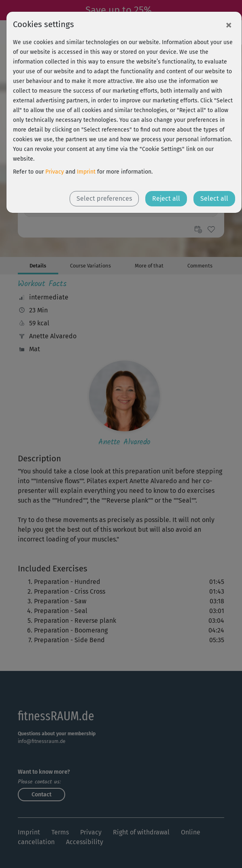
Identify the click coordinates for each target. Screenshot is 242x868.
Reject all (166, 198)
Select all (214, 198)
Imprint (86, 172)
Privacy (55, 172)
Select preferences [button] (104, 198)
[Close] (229, 25)
